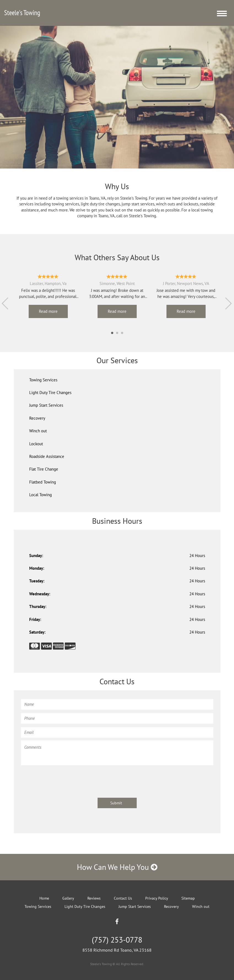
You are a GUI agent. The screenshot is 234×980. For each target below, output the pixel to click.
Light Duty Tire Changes (50, 393)
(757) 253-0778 (117, 940)
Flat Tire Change (44, 469)
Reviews (94, 898)
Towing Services (43, 380)
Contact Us (123, 898)
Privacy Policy (157, 898)
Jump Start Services (46, 405)
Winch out (38, 431)
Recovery (37, 418)
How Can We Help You (117, 867)
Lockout (36, 444)
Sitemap (188, 898)
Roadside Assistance (47, 456)
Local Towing (41, 495)
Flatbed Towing (43, 482)
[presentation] (63, 779)
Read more (48, 311)
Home (44, 898)
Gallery (68, 898)
